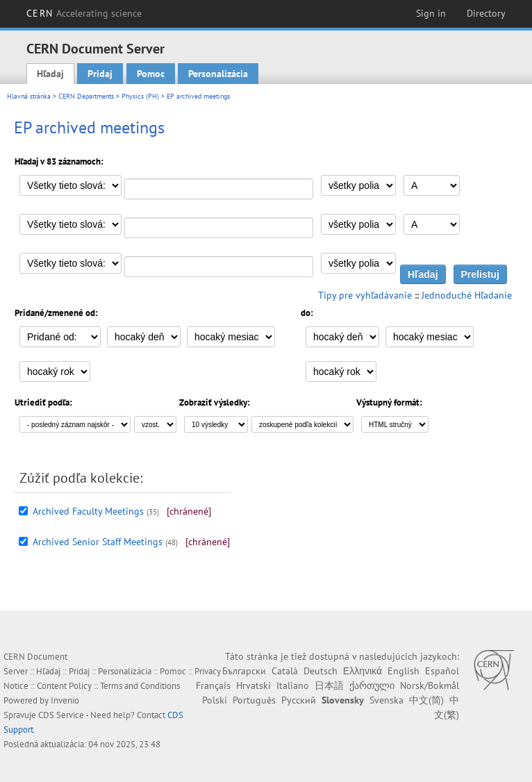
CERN (84, 13)
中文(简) (426, 700)
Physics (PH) (140, 96)
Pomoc (151, 74)
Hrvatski (253, 685)
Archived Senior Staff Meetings (98, 542)
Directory (486, 13)
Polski (215, 700)
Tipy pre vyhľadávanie (365, 295)
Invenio (65, 700)
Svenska (386, 700)
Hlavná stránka (29, 96)
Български (244, 671)
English (404, 671)
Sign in (431, 13)
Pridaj (100, 74)
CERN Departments (86, 96)
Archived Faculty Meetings (88, 511)
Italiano (293, 685)
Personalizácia (218, 74)
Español (442, 671)
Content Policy (64, 686)
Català (285, 671)
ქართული (372, 685)
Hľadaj (50, 74)
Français (213, 685)
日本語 (329, 685)
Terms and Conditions (140, 686)
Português (254, 700)
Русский (299, 700)
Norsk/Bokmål (430, 685)
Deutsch (321, 671)
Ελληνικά (363, 671)
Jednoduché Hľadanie (467, 295)
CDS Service (61, 715)
